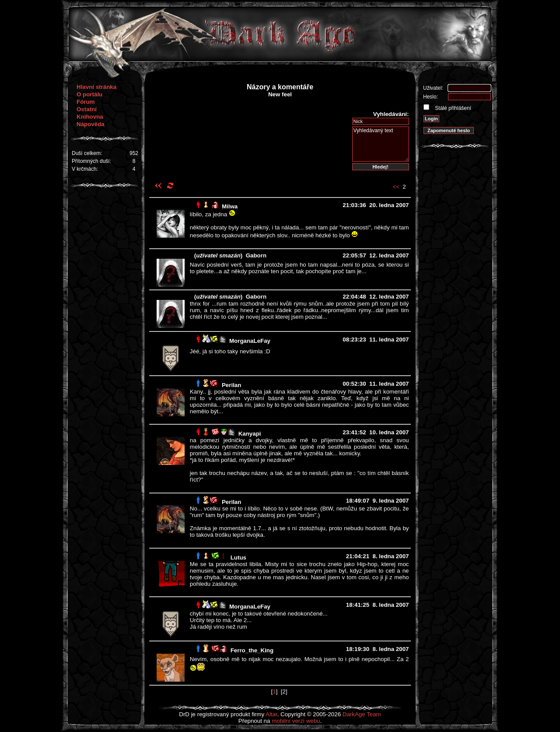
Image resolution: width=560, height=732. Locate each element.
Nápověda (91, 124)
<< (396, 187)
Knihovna (90, 117)
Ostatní (87, 109)
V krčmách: (85, 169)
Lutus (238, 558)
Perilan (231, 385)
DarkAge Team (362, 714)
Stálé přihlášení (452, 108)
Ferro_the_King (252, 650)
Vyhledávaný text (381, 144)
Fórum (86, 102)
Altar (271, 714)
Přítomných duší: (91, 161)
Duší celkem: (87, 153)
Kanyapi (250, 434)
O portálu (89, 94)
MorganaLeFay (250, 341)
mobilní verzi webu (296, 721)
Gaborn (256, 255)
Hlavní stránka (96, 87)
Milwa (230, 206)
